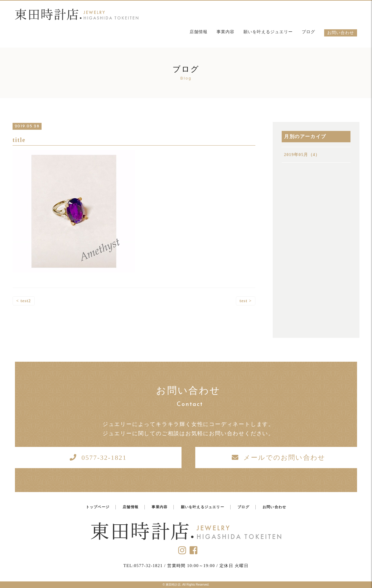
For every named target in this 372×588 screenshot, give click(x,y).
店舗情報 (199, 32)
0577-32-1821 (104, 458)
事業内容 (225, 32)
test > (246, 301)
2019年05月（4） (302, 155)
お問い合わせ (341, 33)
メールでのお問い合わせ (284, 458)
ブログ (308, 32)
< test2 (23, 301)
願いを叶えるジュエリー (268, 32)
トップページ (98, 507)
